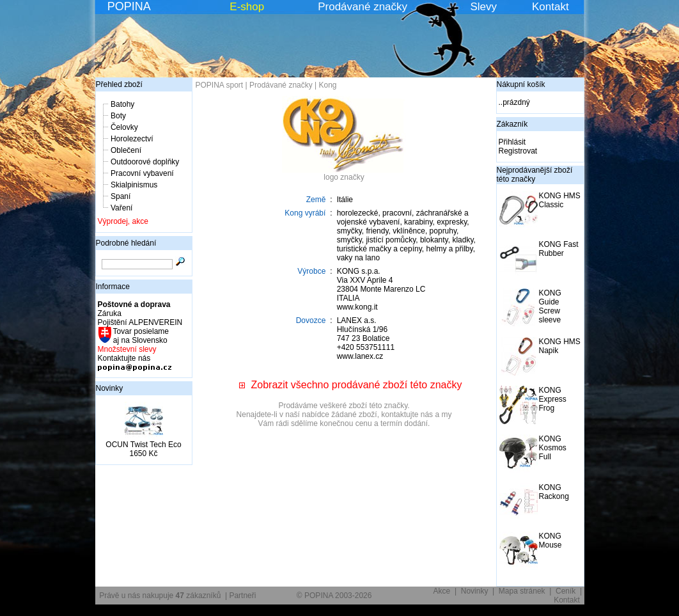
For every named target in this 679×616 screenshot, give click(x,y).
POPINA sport (220, 85)
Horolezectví (132, 139)
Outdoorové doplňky (145, 162)
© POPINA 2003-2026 (334, 596)
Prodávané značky (363, 7)
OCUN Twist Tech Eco (143, 445)
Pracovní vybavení (142, 173)
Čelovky (124, 127)
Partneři (242, 596)
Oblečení (126, 150)
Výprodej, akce (123, 221)
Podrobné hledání (126, 243)
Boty (118, 116)
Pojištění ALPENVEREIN (140, 322)
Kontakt (550, 7)
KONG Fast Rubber (559, 249)
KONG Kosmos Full (553, 448)
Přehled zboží (119, 84)
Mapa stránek (522, 591)
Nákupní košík (521, 84)
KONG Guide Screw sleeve (550, 306)
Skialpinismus (134, 185)
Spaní (121, 196)
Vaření (121, 208)
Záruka (110, 313)
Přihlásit (512, 142)
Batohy (122, 104)
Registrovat (518, 151)
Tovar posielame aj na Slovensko (140, 336)
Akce (442, 591)
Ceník (566, 591)
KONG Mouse (550, 541)
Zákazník (512, 124)
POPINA (129, 6)
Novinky (110, 388)
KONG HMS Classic (560, 200)
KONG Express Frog (553, 399)
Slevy (483, 7)
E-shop (247, 7)
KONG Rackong (554, 492)
